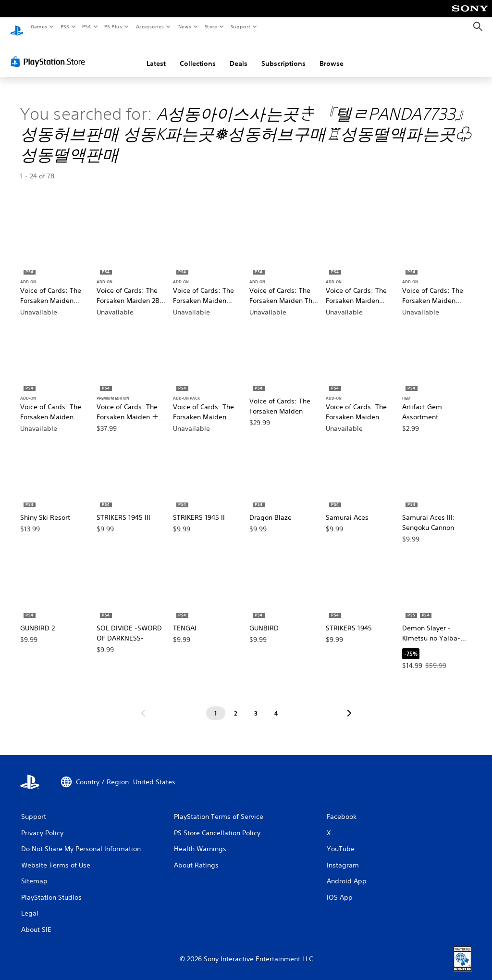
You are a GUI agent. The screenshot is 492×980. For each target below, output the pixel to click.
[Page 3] (256, 704)
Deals (239, 54)
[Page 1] (216, 704)
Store (211, 26)
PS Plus (113, 26)
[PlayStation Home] (17, 27)
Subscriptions (283, 54)
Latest (156, 54)
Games (38, 26)
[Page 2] (236, 704)
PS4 (86, 26)
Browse (332, 54)
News (185, 26)
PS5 (65, 26)
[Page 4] (276, 704)
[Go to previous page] (143, 704)
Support (240, 26)
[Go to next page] (349, 704)
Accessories (149, 26)
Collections (198, 54)
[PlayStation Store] (50, 52)
